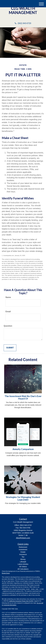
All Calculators (23, 569)
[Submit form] (10, 348)
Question (8, 326)
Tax (23, 557)
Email (8, 312)
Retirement (23, 547)
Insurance (23, 554)
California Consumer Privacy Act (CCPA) (21, 601)
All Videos (23, 567)
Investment (23, 550)
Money (23, 559)
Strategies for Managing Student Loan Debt (23, 498)
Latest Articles (23, 564)
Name (8, 297)
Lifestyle (23, 562)
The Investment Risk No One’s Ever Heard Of (23, 397)
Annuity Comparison (23, 449)
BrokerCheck (6, 573)
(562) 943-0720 (23, 23)
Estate (23, 552)
